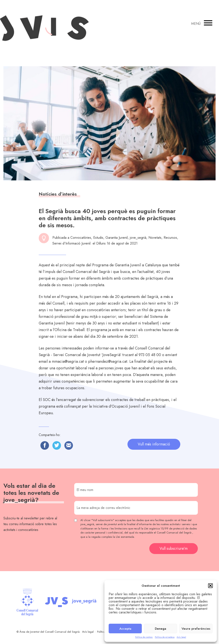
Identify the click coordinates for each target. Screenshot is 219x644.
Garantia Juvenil (117, 238)
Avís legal (181, 637)
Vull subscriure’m (174, 548)
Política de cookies (144, 637)
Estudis (98, 238)
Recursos (170, 238)
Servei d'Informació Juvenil (71, 243)
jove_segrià (138, 238)
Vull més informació (154, 444)
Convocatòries (81, 238)
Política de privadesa (165, 637)
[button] (210, 586)
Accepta (125, 629)
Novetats (155, 238)
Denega (161, 629)
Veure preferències (196, 629)
